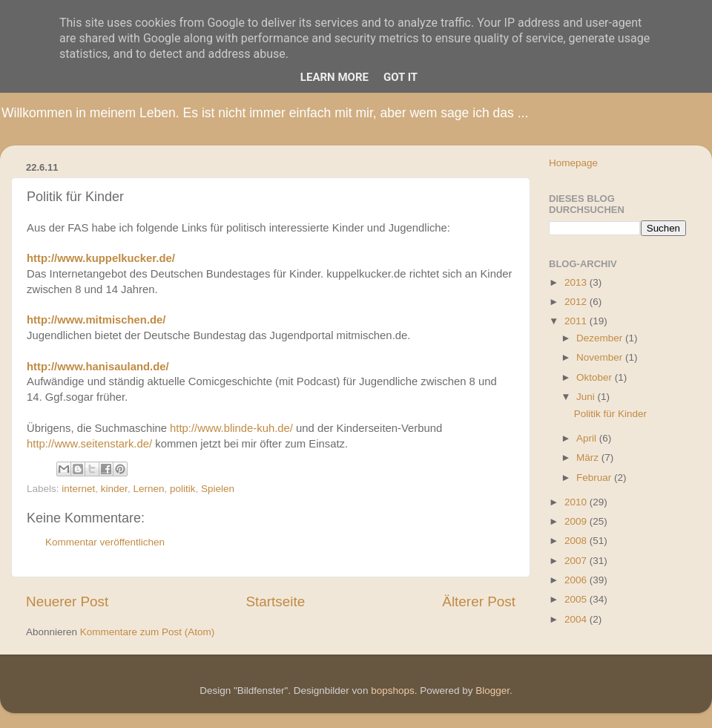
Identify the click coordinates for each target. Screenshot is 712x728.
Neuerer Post (67, 601)
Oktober (596, 377)
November (601, 357)
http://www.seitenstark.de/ (89, 444)
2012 (577, 302)
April (588, 438)
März (589, 458)
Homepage (573, 163)
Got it (400, 77)
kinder (114, 489)
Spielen (218, 489)
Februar (595, 478)
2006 (577, 580)
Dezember (601, 338)
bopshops (393, 691)
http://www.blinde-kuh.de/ (231, 428)
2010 (577, 502)
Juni (587, 397)
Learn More (334, 77)
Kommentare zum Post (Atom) (148, 632)
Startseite (275, 601)
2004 (577, 619)
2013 (577, 282)
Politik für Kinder (610, 414)
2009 (577, 521)
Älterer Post (479, 601)
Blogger (492, 691)
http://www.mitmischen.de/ (96, 320)
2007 (577, 561)
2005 (577, 599)
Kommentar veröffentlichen (105, 542)
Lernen (148, 489)
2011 (577, 321)
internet (78, 489)
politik (183, 489)
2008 (577, 541)
